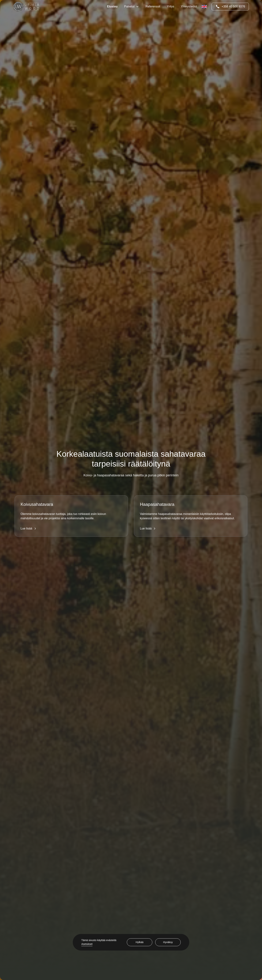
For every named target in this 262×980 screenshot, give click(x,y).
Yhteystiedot (189, 6)
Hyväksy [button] (168, 942)
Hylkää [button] (140, 942)
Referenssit (153, 6)
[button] (131, 7)
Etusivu (112, 6)
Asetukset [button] (87, 944)
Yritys (170, 6)
